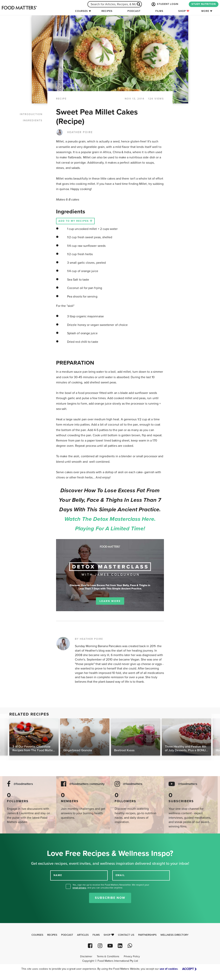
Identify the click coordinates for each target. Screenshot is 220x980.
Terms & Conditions (108, 956)
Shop (184, 11)
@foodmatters (23, 784)
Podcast (134, 11)
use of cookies (169, 969)
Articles (83, 935)
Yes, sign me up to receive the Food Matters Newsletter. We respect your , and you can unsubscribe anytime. (111, 886)
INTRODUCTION (31, 114)
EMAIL (120, 875)
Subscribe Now (110, 898)
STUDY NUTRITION (204, 4)
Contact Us (126, 935)
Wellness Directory (175, 935)
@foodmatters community (87, 784)
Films (159, 11)
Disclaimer (86, 956)
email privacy (79, 888)
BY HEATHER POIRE (89, 639)
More (205, 11)
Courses (81, 11)
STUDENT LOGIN (165, 4)
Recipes (107, 11)
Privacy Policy (132, 956)
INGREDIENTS (33, 120)
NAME (58, 875)
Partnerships (147, 935)
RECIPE (61, 99)
